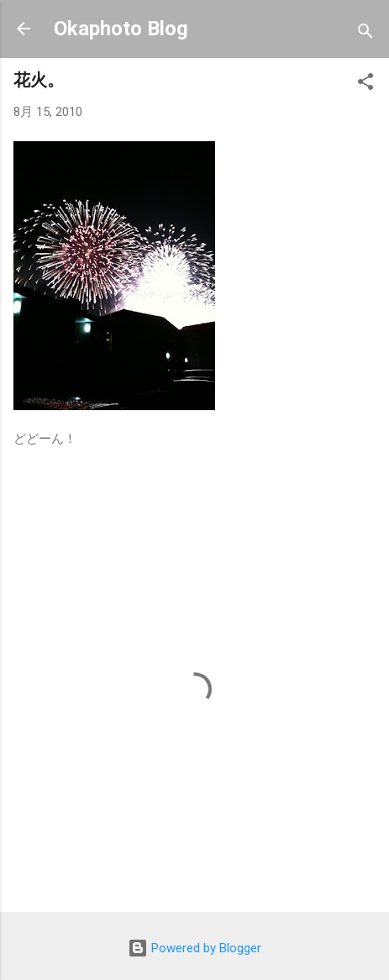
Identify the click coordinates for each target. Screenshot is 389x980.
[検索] (365, 34)
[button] (365, 84)
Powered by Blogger (194, 948)
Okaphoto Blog (121, 29)
